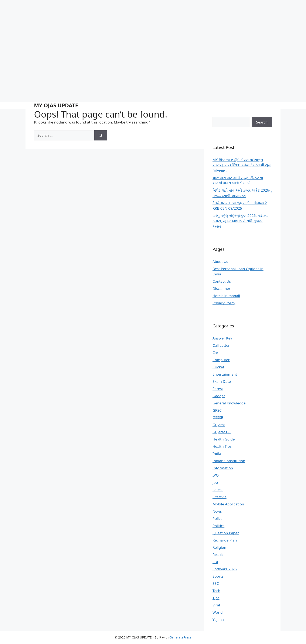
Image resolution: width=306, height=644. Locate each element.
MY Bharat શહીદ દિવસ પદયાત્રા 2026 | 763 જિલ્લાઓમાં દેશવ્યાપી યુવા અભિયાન (242, 165)
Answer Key (222, 338)
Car (215, 353)
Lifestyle (220, 497)
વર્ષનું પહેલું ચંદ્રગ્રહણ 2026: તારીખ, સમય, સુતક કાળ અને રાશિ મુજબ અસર (240, 221)
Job (215, 482)
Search (262, 122)
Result (218, 555)
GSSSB (218, 417)
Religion (219, 547)
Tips (216, 598)
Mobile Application (228, 504)
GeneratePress (180, 637)
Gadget (219, 396)
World (218, 612)
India (217, 454)
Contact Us (222, 281)
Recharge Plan (225, 540)
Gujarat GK (222, 432)
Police (217, 518)
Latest (218, 490)
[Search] (101, 135)
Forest (218, 389)
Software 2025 (225, 569)
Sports (218, 576)
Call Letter (221, 345)
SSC (216, 583)
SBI (215, 562)
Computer (221, 360)
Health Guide (224, 439)
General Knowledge (229, 403)
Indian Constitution (229, 461)
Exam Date (222, 381)
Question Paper (226, 533)
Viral (216, 605)
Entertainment (225, 374)
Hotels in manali (226, 296)
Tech (216, 591)
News (217, 511)
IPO (216, 475)
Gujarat (219, 425)
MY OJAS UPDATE (56, 105)
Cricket (218, 367)
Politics (218, 526)
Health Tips (222, 446)
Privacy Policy (224, 303)
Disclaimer (221, 288)
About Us (220, 262)
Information (223, 468)
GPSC (217, 410)
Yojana (218, 619)
